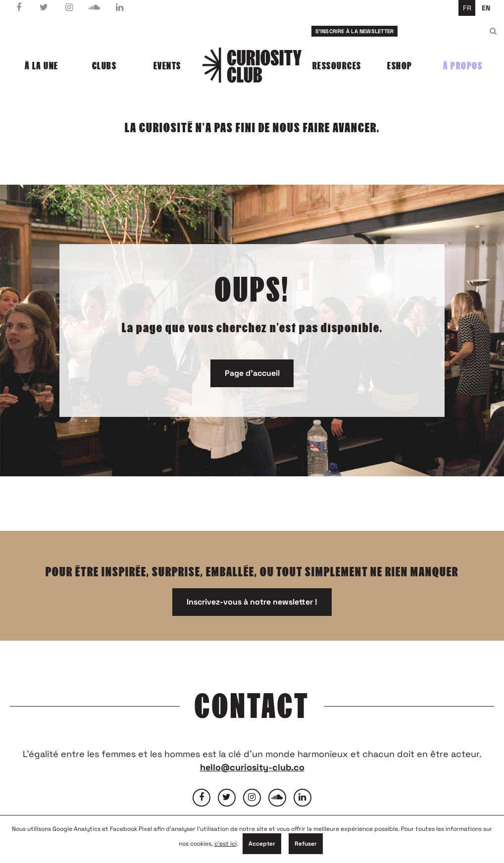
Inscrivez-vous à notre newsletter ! (252, 602)
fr (467, 8)
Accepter (262, 844)
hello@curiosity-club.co (252, 767)
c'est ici (226, 844)
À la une (42, 66)
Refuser (306, 844)
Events (167, 66)
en (486, 8)
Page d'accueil (252, 373)
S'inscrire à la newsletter (355, 31)
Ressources (337, 66)
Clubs (104, 66)
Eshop (400, 66)
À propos (463, 66)
